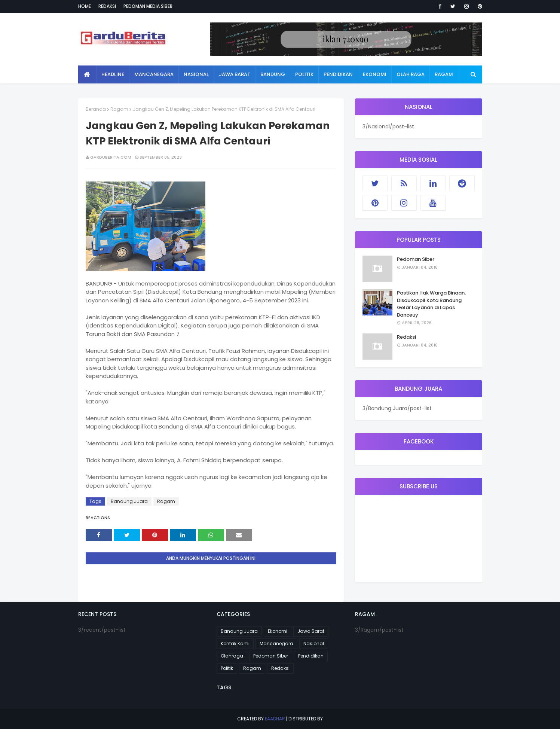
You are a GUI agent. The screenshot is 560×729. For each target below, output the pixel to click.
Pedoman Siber (416, 259)
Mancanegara (276, 643)
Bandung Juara (129, 501)
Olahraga (232, 656)
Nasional (314, 643)
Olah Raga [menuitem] (411, 74)
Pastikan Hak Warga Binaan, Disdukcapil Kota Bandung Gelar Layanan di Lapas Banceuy (431, 304)
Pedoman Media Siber (148, 6)
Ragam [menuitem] (444, 74)
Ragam (119, 109)
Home (85, 6)
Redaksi (107, 6)
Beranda (96, 109)
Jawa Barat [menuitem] (235, 74)
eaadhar (275, 719)
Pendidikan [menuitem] (338, 74)
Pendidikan (311, 656)
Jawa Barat (311, 631)
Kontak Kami (235, 643)
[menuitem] (87, 74)
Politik (227, 668)
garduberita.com (111, 157)
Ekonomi (278, 631)
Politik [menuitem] (304, 74)
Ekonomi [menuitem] (375, 74)
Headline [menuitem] (113, 74)
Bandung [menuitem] (273, 74)
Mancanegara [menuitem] (154, 74)
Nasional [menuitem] (196, 74)
